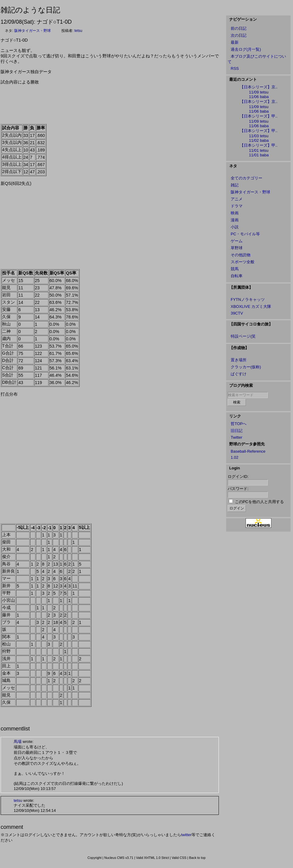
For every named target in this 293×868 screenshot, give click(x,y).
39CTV (237, 313)
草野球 (237, 248)
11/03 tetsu (259, 136)
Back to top (197, 858)
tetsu (78, 31)
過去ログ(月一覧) (246, 49)
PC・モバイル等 (245, 234)
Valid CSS (179, 858)
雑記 (235, 185)
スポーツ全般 (243, 262)
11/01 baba (259, 155)
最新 (235, 42)
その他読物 (241, 255)
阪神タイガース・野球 (33, 31)
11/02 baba (259, 140)
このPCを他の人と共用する (259, 502)
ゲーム (237, 241)
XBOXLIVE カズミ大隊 (251, 306)
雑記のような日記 (30, 10)
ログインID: (238, 477)
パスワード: (238, 489)
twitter (186, 835)
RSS (235, 68)
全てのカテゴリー (246, 178)
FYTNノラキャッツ (248, 300)
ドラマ (237, 206)
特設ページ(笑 (243, 336)
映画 (235, 213)
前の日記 (239, 28)
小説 (235, 227)
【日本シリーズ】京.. (259, 87)
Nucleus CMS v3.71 (119, 858)
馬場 (18, 742)
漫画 (235, 220)
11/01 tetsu (259, 150)
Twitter (236, 437)
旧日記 (237, 431)
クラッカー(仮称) (246, 367)
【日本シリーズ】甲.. (259, 116)
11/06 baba (259, 97)
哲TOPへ (239, 424)
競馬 (235, 269)
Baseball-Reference (248, 451)
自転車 (237, 276)
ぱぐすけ (239, 374)
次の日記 (239, 35)
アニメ (237, 199)
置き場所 (239, 360)
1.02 (234, 457)
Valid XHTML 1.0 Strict (152, 858)
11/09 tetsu (259, 92)
